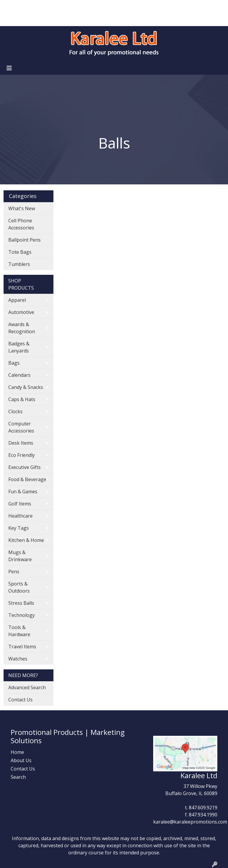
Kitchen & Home (26, 540)
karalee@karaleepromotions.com (190, 822)
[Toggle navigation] (9, 68)
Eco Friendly (22, 455)
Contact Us (46, 20)
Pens (14, 572)
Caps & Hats (22, 399)
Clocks (15, 411)
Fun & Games (23, 492)
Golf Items (20, 504)
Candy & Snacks (26, 387)
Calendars (19, 375)
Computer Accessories (21, 427)
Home (12, 7)
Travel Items (22, 647)
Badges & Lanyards (19, 347)
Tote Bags (20, 252)
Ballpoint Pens (24, 240)
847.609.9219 (203, 808)
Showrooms (76, 7)
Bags (14, 363)
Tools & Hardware (19, 631)
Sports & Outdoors (19, 587)
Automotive (21, 312)
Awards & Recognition (22, 328)
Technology (22, 615)
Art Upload (18, 20)
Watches (18, 659)
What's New (22, 208)
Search (146, 7)
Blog (53, 7)
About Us (34, 7)
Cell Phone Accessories (21, 224)
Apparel (17, 300)
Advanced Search (27, 687)
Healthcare (20, 516)
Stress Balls (21, 603)
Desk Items (21, 443)
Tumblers (19, 264)
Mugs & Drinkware (20, 556)
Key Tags (19, 528)
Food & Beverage (27, 479)
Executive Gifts (24, 467)
